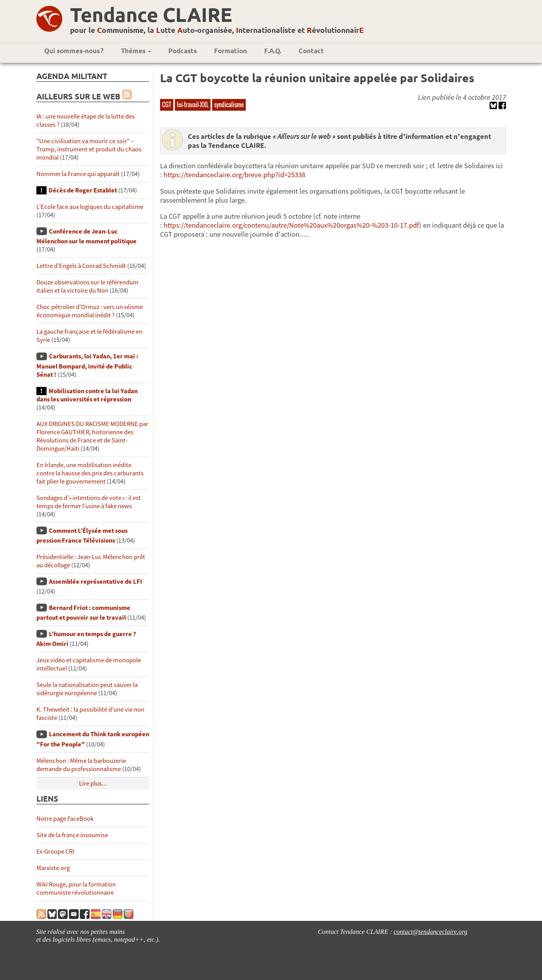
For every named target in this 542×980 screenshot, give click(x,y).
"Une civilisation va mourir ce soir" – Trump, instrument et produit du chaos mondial (89, 149)
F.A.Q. (273, 51)
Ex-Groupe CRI (55, 851)
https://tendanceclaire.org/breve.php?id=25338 (234, 175)
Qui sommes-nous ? (74, 51)
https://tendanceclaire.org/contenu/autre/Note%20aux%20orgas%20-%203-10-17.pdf (291, 225)
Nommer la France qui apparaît (78, 174)
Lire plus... (93, 783)
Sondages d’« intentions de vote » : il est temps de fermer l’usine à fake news (89, 502)
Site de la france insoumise (72, 835)
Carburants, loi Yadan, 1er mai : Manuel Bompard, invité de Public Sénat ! (87, 365)
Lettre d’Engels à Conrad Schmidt (81, 266)
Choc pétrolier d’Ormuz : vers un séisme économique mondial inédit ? (90, 311)
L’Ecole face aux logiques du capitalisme (90, 207)
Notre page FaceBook (65, 819)
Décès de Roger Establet (83, 190)
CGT (167, 104)
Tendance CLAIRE (151, 14)
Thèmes (136, 51)
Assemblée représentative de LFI (95, 582)
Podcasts (183, 51)
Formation (230, 51)
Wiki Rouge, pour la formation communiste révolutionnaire (76, 888)
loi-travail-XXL (193, 104)
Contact (311, 51)
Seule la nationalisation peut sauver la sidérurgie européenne (87, 689)
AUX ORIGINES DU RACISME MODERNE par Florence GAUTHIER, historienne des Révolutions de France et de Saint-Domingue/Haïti (92, 436)
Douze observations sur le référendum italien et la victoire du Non (87, 286)
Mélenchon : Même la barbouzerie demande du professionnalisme (81, 765)
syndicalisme (229, 104)
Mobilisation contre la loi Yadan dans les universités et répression (87, 395)
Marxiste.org (53, 868)
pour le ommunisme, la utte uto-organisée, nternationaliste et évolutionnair (217, 30)
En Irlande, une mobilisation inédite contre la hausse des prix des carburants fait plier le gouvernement (90, 473)
